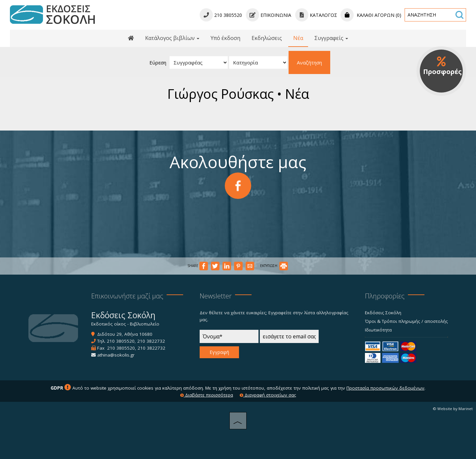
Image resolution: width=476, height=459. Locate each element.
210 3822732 (151, 341)
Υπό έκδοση (225, 38)
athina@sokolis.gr (116, 355)
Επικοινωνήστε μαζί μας (127, 296)
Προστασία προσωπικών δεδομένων (385, 388)
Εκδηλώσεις (267, 38)
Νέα (298, 38)
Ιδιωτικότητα (378, 330)
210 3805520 (121, 341)
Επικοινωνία (269, 15)
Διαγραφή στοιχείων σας (268, 395)
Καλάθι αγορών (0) (371, 15)
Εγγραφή (219, 352)
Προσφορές (442, 66)
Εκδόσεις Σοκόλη (383, 313)
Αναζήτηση (309, 62)
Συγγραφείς (331, 38)
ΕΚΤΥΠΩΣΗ (274, 266)
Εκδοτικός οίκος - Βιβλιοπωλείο (125, 324)
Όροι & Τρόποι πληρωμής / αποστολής (406, 321)
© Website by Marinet (453, 409)
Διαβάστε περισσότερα (207, 395)
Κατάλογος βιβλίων (172, 38)
